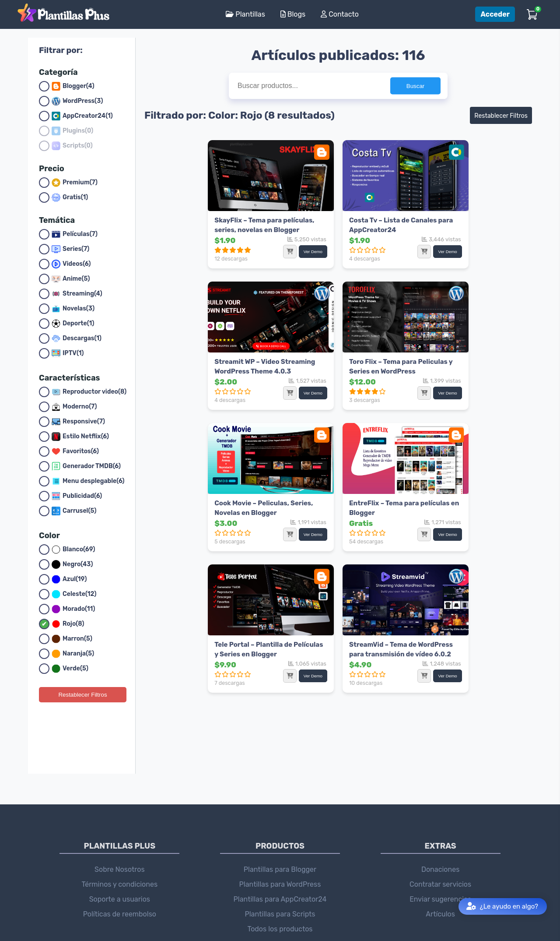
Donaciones (440, 807)
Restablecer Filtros (82, 695)
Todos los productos (280, 866)
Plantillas (245, 14)
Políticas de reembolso (120, 851)
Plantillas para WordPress (280, 822)
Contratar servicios (440, 822)
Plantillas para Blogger (280, 807)
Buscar (415, 86)
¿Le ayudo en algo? (502, 907)
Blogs (293, 14)
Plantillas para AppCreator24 (280, 837)
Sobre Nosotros (120, 807)
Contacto (340, 14)
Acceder (495, 14)
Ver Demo (248, 248)
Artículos (440, 851)
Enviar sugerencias (440, 837)
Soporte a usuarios (120, 837)
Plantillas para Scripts (280, 851)
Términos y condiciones (120, 822)
